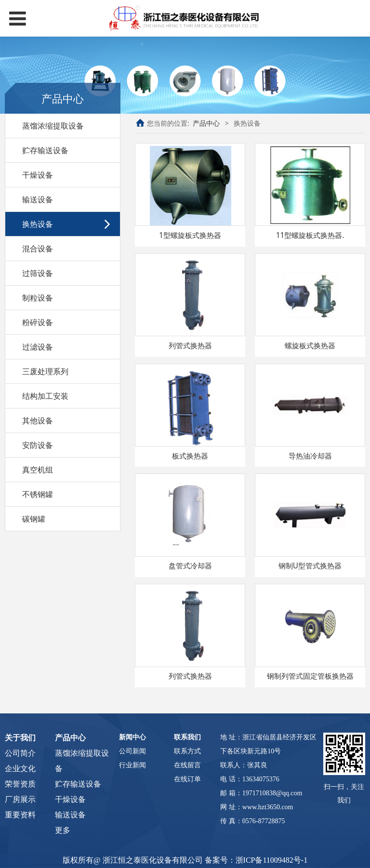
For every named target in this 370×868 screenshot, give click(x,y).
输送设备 (38, 199)
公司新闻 (132, 751)
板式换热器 (190, 456)
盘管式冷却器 (190, 566)
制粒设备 (38, 298)
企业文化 (20, 769)
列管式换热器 (190, 346)
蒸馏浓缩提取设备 (53, 126)
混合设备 (38, 249)
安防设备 (38, 445)
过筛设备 (38, 273)
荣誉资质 (20, 784)
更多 (63, 830)
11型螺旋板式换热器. (310, 235)
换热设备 (38, 224)
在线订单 (187, 779)
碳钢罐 (34, 519)
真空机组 (38, 470)
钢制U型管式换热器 (310, 566)
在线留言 (187, 765)
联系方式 (187, 751)
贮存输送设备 (45, 150)
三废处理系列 (45, 371)
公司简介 (20, 753)
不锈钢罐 (38, 494)
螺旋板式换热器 (310, 346)
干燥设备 (38, 175)
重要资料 (20, 815)
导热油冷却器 (310, 456)
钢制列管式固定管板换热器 (310, 676)
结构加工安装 (45, 396)
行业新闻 (132, 765)
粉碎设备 (38, 322)
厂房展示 (20, 799)
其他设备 (38, 421)
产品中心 (206, 123)
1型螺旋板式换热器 (190, 235)
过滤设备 (38, 347)
